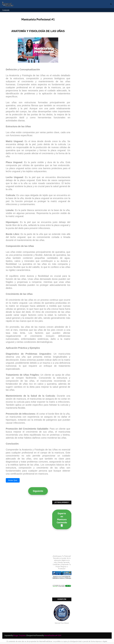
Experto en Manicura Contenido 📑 (62, 519)
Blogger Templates (20, 635)
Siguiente (38, 491)
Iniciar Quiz (13, 480)
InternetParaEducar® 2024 (53, 635)
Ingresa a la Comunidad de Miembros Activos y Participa (62, 577)
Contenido (6, 10)
